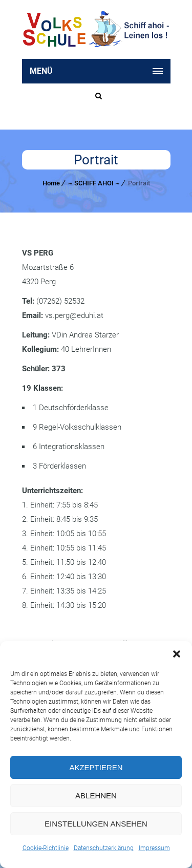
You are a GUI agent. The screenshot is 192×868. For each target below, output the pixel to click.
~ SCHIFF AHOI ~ (94, 183)
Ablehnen (96, 796)
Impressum (154, 848)
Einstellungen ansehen (96, 824)
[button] (177, 654)
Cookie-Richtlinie (46, 848)
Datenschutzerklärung (104, 848)
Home (51, 183)
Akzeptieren (96, 767)
